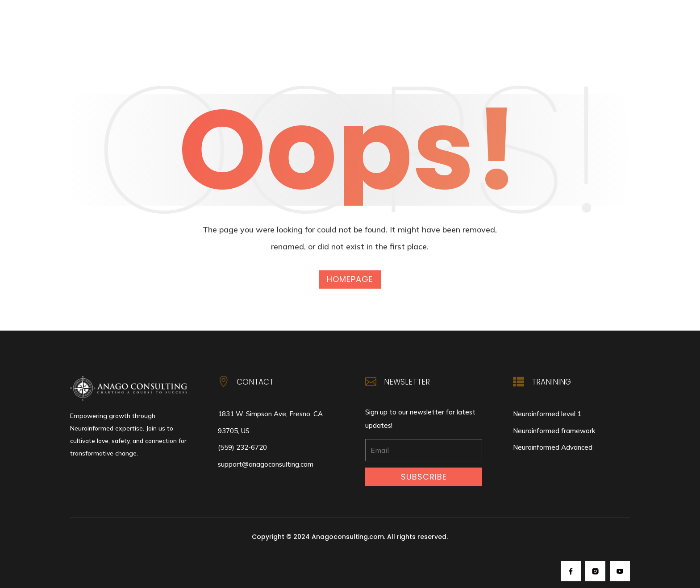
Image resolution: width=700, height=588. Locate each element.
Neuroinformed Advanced (553, 447)
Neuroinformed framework (554, 431)
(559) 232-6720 (242, 447)
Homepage (350, 279)
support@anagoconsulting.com (266, 464)
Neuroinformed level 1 (547, 414)
